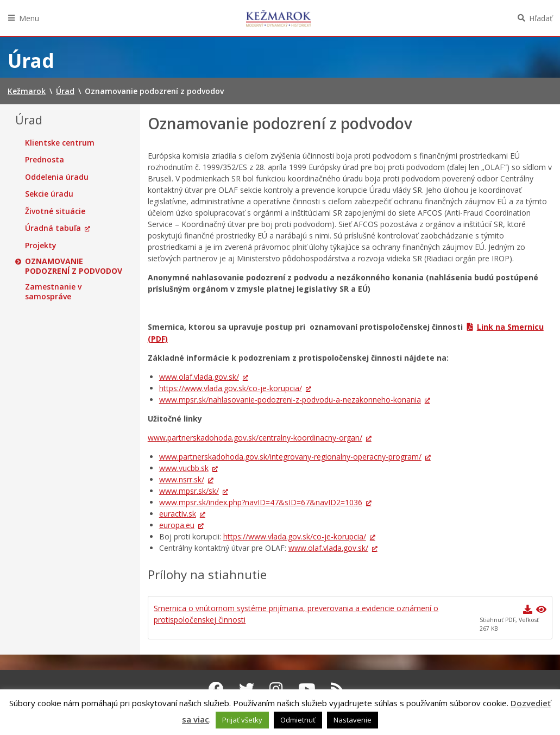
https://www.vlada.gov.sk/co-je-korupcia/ (231, 388)
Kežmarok (279, 18)
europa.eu (177, 525)
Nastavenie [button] (353, 720)
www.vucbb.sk (184, 468)
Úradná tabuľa (53, 228)
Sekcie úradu (49, 194)
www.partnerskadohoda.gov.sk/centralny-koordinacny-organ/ (255, 438)
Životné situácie (55, 211)
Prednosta (45, 160)
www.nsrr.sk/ (182, 479)
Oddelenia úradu (57, 177)
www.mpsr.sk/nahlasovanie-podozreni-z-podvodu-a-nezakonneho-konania (290, 400)
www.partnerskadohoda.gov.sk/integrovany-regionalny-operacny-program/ (290, 457)
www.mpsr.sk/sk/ (189, 491)
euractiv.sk (178, 514)
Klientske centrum (60, 143)
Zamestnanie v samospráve (53, 291)
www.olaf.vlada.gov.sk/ (199, 377)
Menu (29, 18)
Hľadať (541, 18)
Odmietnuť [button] (298, 720)
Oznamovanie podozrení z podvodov (74, 266)
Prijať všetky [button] (242, 720)
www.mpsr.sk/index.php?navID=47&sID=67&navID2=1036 (261, 502)
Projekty (41, 246)
